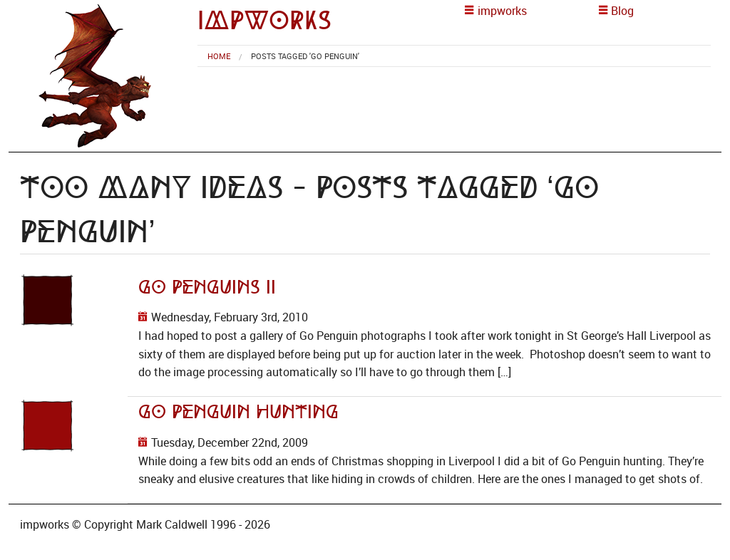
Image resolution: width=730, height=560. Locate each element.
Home (219, 56)
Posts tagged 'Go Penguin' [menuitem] (305, 56)
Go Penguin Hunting (238, 412)
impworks (264, 20)
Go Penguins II (207, 287)
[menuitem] (219, 56)
